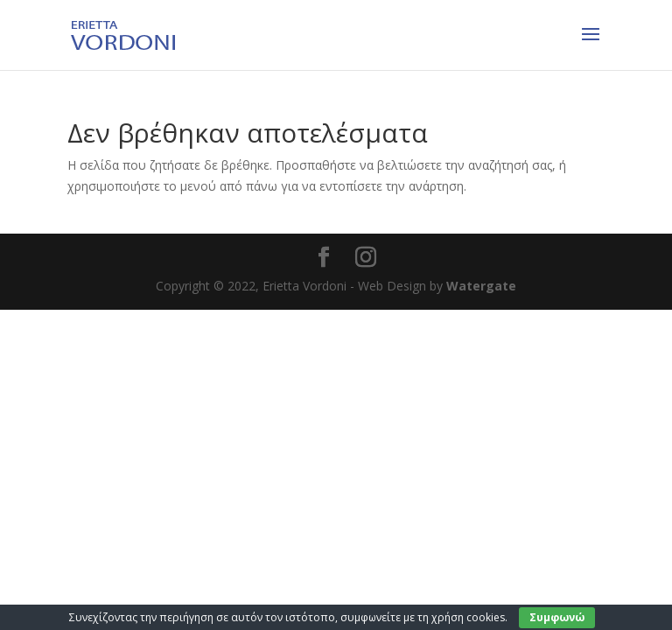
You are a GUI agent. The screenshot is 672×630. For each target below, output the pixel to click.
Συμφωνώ (557, 617)
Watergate (481, 286)
